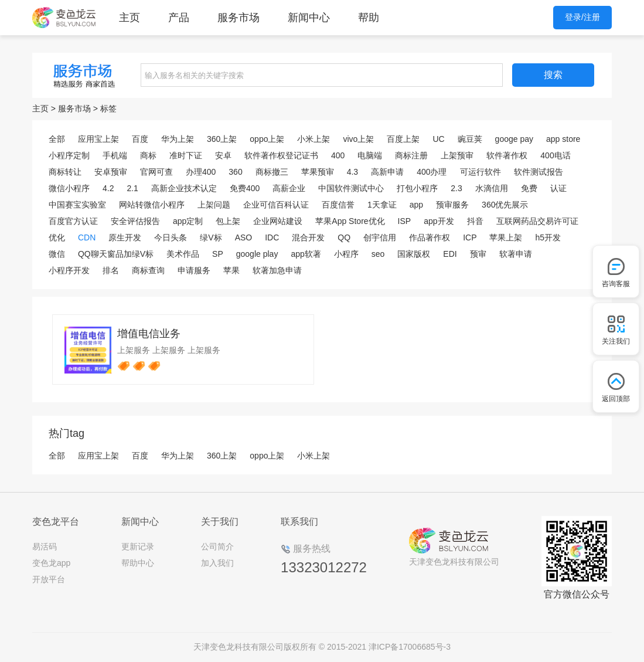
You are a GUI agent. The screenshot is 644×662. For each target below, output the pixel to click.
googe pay (514, 139)
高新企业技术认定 (184, 188)
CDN (87, 237)
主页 (130, 18)
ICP (470, 237)
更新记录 (138, 546)
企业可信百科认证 (276, 205)
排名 (111, 270)
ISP (405, 221)
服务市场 (238, 18)
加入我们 (217, 563)
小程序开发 (69, 270)
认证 (558, 188)
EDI (450, 254)
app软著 (306, 254)
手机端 (115, 155)
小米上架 (314, 139)
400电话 (555, 155)
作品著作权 (430, 237)
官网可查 (156, 172)
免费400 (245, 188)
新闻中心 (309, 18)
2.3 (456, 188)
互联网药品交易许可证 (537, 221)
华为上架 (178, 139)
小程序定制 (69, 155)
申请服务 (194, 270)
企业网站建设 (278, 221)
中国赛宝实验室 (77, 205)
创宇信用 (380, 237)
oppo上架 (267, 139)
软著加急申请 (277, 270)
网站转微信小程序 (152, 205)
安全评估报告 (135, 221)
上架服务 (134, 350)
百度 (140, 139)
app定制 (188, 221)
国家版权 (414, 254)
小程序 (346, 254)
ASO (244, 237)
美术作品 (183, 254)
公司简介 (217, 546)
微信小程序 (69, 188)
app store (563, 139)
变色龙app (51, 563)
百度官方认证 (73, 221)
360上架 (222, 139)
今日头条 (171, 237)
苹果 (231, 270)
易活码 (45, 546)
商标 (148, 155)
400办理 (432, 172)
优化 (57, 237)
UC (438, 139)
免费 (529, 188)
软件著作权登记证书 (281, 155)
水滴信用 (492, 188)
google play (257, 254)
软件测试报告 (539, 172)
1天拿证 (382, 205)
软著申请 (516, 254)
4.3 (352, 172)
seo (378, 254)
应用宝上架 (98, 139)
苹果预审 (318, 172)
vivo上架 (358, 139)
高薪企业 (289, 188)
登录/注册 (582, 17)
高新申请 (387, 172)
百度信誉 (338, 205)
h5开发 (548, 237)
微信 (57, 254)
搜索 (553, 75)
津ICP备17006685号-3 (410, 647)
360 (235, 172)
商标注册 (411, 155)
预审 (478, 254)
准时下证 (186, 155)
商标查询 (148, 270)
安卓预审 (111, 172)
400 (338, 155)
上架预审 (457, 155)
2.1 (132, 188)
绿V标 (211, 237)
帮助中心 (138, 563)
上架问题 (214, 205)
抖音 (475, 221)
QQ (344, 237)
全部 (57, 139)
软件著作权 (507, 155)
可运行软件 (481, 172)
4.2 (108, 188)
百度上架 (403, 139)
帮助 (369, 18)
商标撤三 (272, 172)
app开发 (439, 221)
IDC (272, 237)
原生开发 (125, 237)
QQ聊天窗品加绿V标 (116, 254)
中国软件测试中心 (351, 188)
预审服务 (452, 205)
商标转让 (65, 172)
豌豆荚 (470, 139)
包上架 (228, 221)
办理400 (201, 172)
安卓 (223, 155)
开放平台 (49, 579)
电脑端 (370, 155)
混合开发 (308, 237)
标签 (108, 108)
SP (218, 254)
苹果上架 (506, 237)
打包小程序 (417, 188)
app (416, 205)
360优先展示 (505, 205)
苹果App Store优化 (350, 221)
